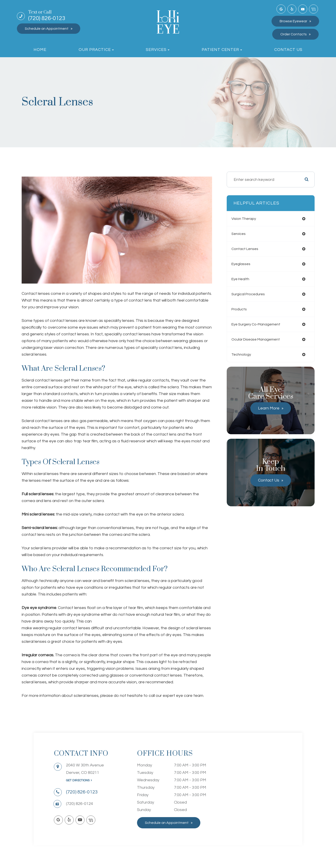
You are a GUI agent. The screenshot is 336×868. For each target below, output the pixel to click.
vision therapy (247, 219)
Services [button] (158, 50)
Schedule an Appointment (47, 29)
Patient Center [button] (222, 50)
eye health (244, 279)
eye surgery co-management (261, 324)
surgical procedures (252, 294)
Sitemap (181, 857)
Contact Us (288, 50)
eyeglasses (244, 264)
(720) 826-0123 (47, 16)
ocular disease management (261, 339)
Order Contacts (294, 34)
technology (245, 354)
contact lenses (249, 249)
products (242, 309)
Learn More (269, 408)
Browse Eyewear (293, 21)
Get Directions (78, 780)
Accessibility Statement (133, 857)
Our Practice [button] (96, 50)
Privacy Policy (163, 857)
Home (40, 50)
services (242, 234)
